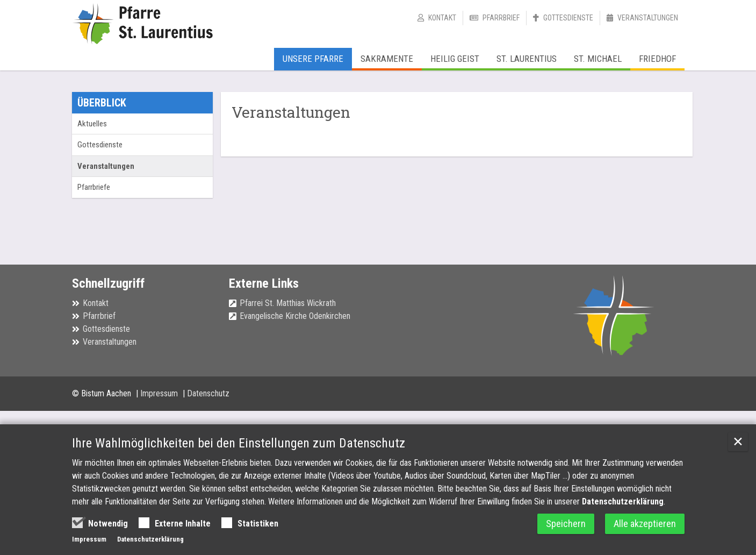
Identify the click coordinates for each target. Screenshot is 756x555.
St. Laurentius (527, 59)
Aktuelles (92, 124)
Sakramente (387, 59)
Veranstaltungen (648, 18)
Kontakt (442, 18)
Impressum (160, 393)
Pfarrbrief (501, 18)
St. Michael (598, 59)
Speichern (566, 524)
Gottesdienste (568, 18)
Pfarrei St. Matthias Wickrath (288, 303)
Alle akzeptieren (645, 524)
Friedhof (657, 59)
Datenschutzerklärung (623, 501)
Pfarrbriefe (94, 187)
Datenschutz (208, 393)
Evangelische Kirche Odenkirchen (295, 316)
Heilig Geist (455, 59)
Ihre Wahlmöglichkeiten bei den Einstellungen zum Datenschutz (239, 443)
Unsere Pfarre (313, 59)
